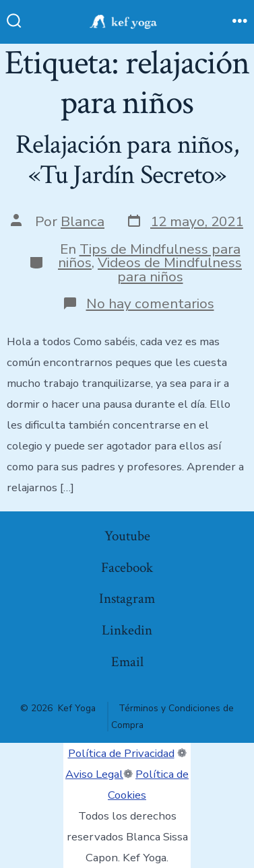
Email (127, 662)
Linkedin (127, 630)
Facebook (127, 568)
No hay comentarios (150, 303)
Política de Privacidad (121, 753)
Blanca (83, 221)
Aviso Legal (94, 774)
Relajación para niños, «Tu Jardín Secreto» (127, 160)
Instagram (127, 599)
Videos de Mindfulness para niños (170, 269)
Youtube (127, 536)
